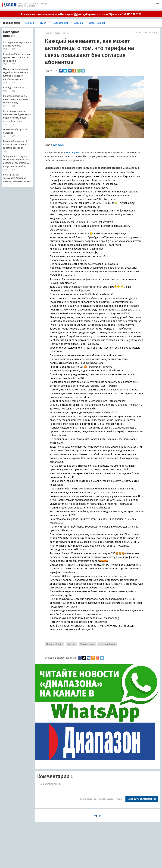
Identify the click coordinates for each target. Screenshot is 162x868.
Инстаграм (72, 153)
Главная (48, 33)
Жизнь (57, 33)
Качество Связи (107, 644)
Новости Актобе (55, 644)
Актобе (66, 33)
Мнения (72, 644)
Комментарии (87, 644)
